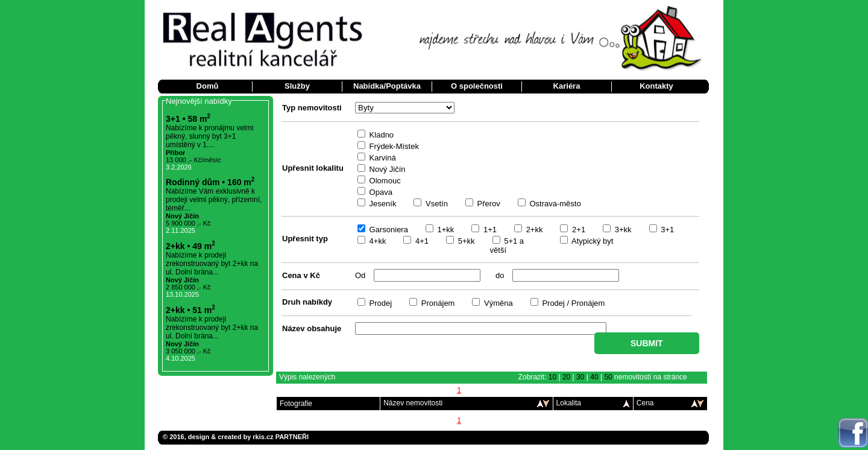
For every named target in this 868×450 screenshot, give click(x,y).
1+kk (445, 230)
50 (608, 377)
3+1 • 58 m (188, 119)
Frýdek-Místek (393, 146)
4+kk (376, 241)
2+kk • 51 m (190, 310)
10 (552, 377)
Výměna (497, 303)
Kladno (380, 135)
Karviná (382, 158)
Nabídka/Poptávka (387, 86)
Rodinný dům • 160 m (210, 182)
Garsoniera (388, 230)
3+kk (622, 230)
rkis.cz (263, 437)
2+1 (577, 230)
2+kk (533, 230)
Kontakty (656, 86)
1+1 (489, 230)
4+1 (421, 241)
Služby (297, 86)
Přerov (488, 204)
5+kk (465, 241)
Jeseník (382, 204)
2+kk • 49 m (190, 246)
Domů (208, 86)
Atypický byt (591, 241)
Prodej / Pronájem (573, 303)
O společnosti (477, 86)
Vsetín (435, 204)
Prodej (379, 303)
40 (594, 377)
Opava (380, 192)
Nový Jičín (386, 169)
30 (580, 377)
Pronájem (437, 303)
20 (566, 377)
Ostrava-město (554, 204)
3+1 (667, 230)
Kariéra (567, 86)
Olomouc (384, 181)
